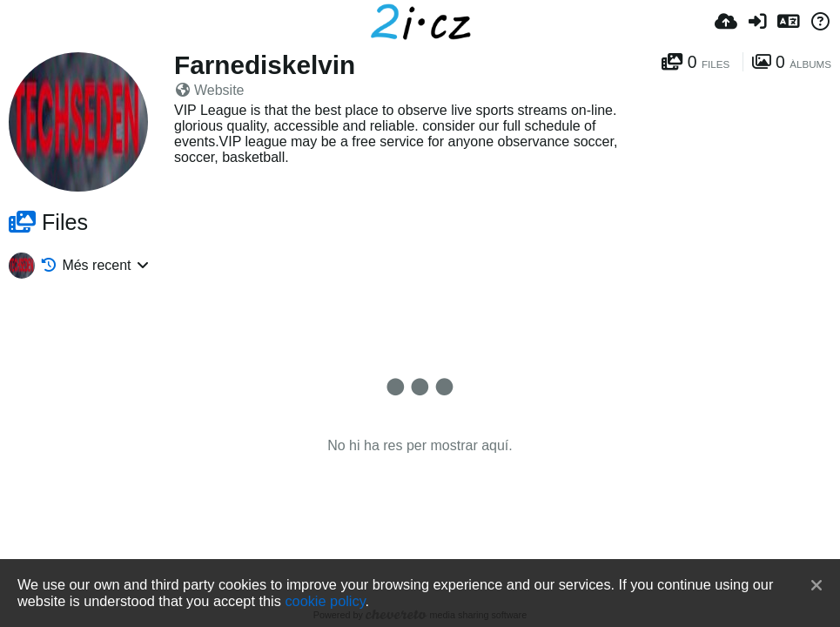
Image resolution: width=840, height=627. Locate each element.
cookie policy (325, 601)
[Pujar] (726, 22)
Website (210, 90)
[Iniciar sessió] (757, 22)
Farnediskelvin (265, 65)
